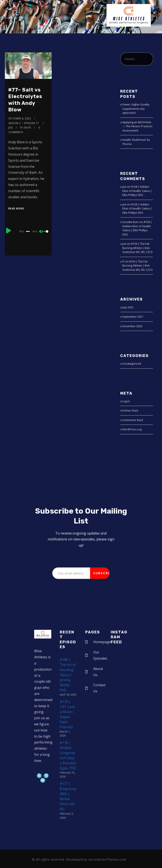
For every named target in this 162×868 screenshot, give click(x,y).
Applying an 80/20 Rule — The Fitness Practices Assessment (137, 126)
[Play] (9, 231)
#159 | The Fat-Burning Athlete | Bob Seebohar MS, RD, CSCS (138, 248)
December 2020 (132, 326)
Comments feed (133, 420)
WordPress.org (132, 429)
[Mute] (41, 232)
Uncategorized (132, 364)
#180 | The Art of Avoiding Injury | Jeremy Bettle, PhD (68, 675)
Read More (16, 208)
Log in (126, 401)
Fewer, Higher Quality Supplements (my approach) (136, 109)
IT (123, 261)
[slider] (28, 231)
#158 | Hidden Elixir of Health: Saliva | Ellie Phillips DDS (137, 191)
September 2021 (133, 317)
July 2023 (128, 307)
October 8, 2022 (20, 118)
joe (11, 128)
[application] (28, 231)
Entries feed (130, 410)
